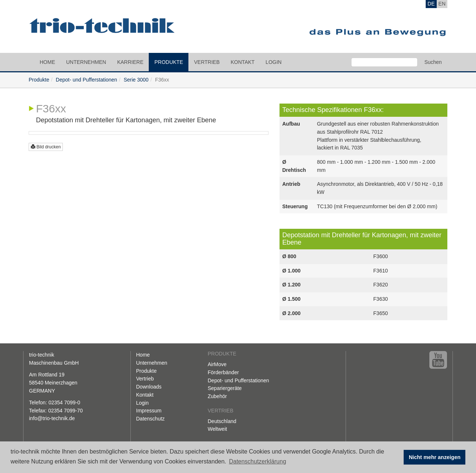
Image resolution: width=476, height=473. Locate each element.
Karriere (130, 62)
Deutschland (222, 421)
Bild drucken (46, 147)
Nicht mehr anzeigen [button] (435, 457)
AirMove (217, 364)
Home (47, 62)
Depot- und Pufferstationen (86, 80)
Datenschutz (151, 419)
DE (431, 4)
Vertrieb (207, 62)
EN (442, 4)
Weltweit (218, 429)
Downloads (149, 387)
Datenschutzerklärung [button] (257, 461)
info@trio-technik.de (52, 418)
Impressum (149, 411)
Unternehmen (86, 62)
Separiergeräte (225, 388)
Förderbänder (223, 372)
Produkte (169, 62)
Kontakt (243, 62)
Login (274, 62)
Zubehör (217, 396)
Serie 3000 (136, 80)
